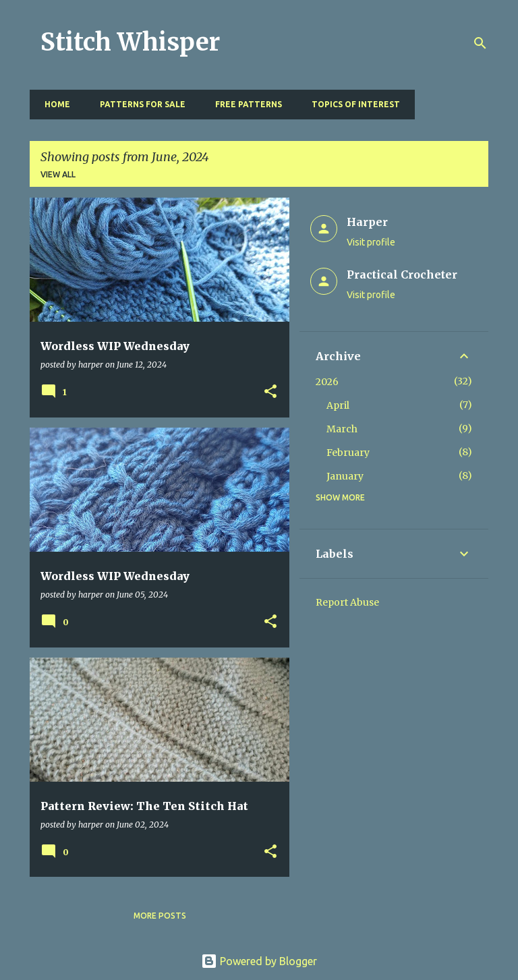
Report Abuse (347, 602)
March (342, 429)
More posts (160, 916)
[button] (270, 392)
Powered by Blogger (259, 961)
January (345, 476)
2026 (327, 382)
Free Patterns (244, 104)
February (348, 453)
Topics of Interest (352, 104)
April (338, 405)
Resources (450, 104)
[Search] (480, 43)
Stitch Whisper (130, 42)
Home (53, 104)
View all (58, 174)
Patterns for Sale (139, 104)
